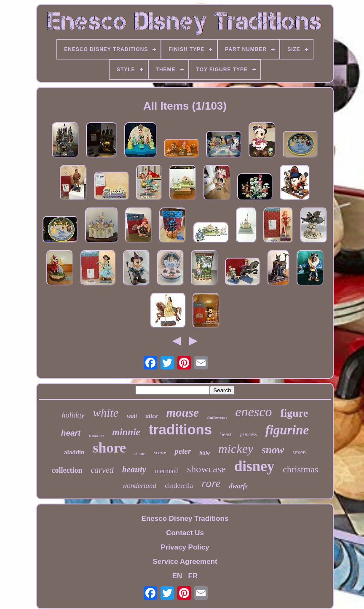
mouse (183, 412)
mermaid (167, 471)
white (106, 413)
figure (294, 413)
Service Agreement (185, 562)
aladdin (74, 452)
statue (140, 453)
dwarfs (238, 486)
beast (226, 434)
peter (183, 451)
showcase (206, 469)
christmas (300, 469)
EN (177, 576)
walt (132, 416)
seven (299, 452)
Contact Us (185, 533)
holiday (73, 415)
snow (273, 450)
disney (254, 466)
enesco (253, 412)
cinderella (179, 486)
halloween (217, 417)
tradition (96, 435)
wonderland (139, 486)
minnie (126, 432)
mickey (236, 449)
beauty (134, 469)
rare (211, 483)
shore (109, 448)
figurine (287, 430)
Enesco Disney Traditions (185, 519)
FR (193, 576)
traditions (180, 430)
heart (71, 433)
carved (102, 470)
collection (67, 470)
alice (151, 416)
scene (160, 452)
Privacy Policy (185, 547)
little (205, 453)
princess (249, 434)
